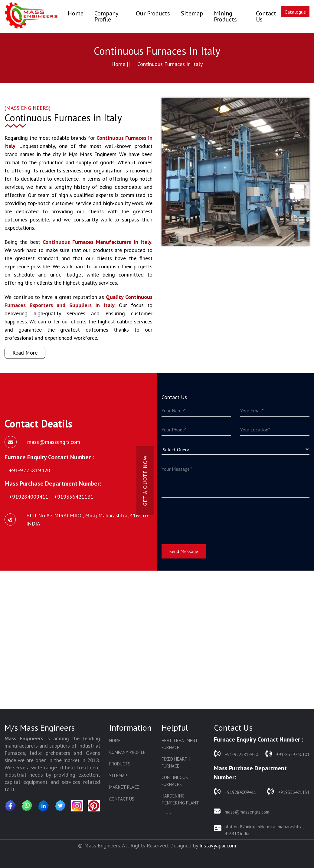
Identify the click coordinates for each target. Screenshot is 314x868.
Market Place (124, 787)
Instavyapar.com (218, 845)
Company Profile (106, 16)
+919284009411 (235, 792)
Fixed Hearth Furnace (176, 762)
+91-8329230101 (287, 754)
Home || (121, 64)
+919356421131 (288, 792)
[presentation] (208, 517)
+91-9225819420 (236, 754)
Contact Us (266, 16)
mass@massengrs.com (242, 811)
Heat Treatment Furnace (180, 744)
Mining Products (225, 16)
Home (76, 13)
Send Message (184, 551)
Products (120, 764)
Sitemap (192, 13)
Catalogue (295, 12)
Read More (25, 353)
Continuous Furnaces (175, 781)
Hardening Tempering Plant (180, 799)
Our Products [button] (153, 13)
